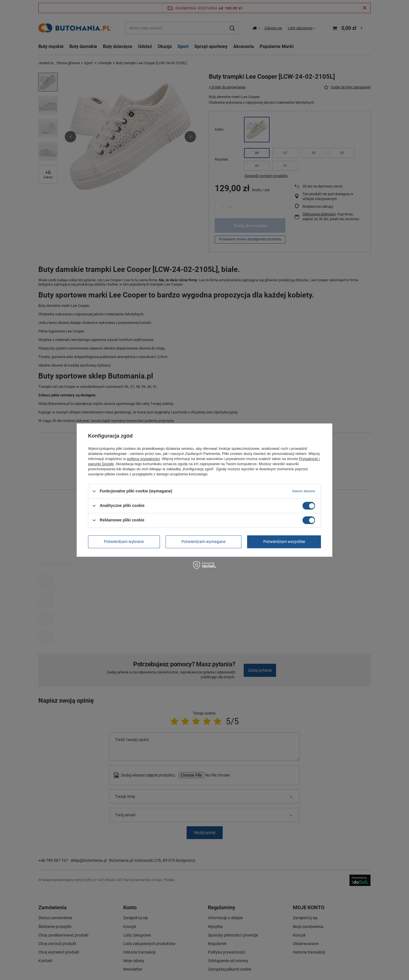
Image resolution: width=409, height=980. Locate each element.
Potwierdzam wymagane (204, 542)
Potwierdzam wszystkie (284, 542)
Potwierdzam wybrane (124, 542)
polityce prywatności (143, 459)
